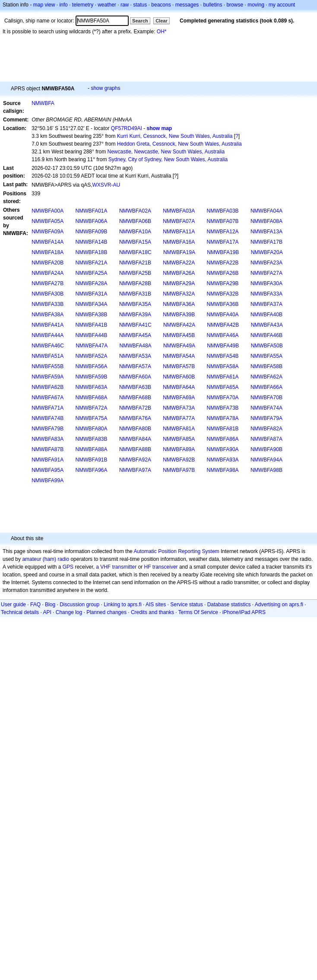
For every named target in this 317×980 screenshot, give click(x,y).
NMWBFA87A (266, 439)
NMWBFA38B (92, 315)
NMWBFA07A (179, 221)
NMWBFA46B (266, 335)
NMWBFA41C (135, 325)
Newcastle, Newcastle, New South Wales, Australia (166, 152)
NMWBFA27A (266, 273)
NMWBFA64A (179, 387)
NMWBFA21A (92, 263)
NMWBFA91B (92, 460)
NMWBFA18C (135, 252)
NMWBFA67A (48, 398)
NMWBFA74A (266, 408)
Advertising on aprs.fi (279, 605)
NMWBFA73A (179, 408)
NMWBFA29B (223, 283)
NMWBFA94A (266, 460)
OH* (162, 32)
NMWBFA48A (136, 346)
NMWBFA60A (135, 377)
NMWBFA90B (266, 449)
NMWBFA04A (266, 211)
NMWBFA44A (48, 335)
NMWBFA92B (179, 460)
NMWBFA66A (266, 387)
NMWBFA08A (266, 221)
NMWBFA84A (135, 439)
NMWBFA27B (48, 283)
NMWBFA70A (223, 398)
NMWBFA (43, 103)
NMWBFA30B (48, 294)
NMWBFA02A (135, 211)
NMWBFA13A (266, 232)
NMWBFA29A (179, 283)
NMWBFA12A (223, 232)
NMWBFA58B (266, 366)
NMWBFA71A (48, 408)
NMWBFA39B (179, 315)
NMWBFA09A (48, 232)
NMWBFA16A (179, 242)
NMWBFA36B (223, 304)
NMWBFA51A (48, 356)
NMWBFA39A (135, 315)
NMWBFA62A (266, 377)
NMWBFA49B (223, 346)
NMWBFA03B (223, 211)
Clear (162, 21)
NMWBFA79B (48, 429)
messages (187, 5)
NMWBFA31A (92, 294)
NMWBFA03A (179, 211)
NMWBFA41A (48, 325)
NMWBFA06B (135, 221)
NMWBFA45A (135, 335)
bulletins (212, 5)
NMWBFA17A (223, 242)
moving (256, 5)
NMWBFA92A (135, 460)
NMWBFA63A (92, 387)
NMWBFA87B (48, 449)
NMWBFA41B (92, 325)
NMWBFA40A (223, 315)
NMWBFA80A (92, 429)
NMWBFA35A (135, 304)
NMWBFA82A (266, 429)
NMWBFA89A (179, 449)
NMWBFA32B (223, 294)
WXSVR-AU (106, 185)
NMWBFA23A (266, 263)
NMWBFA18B (92, 252)
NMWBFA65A (223, 387)
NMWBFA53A (135, 356)
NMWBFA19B (223, 252)
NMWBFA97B (179, 470)
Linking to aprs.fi (122, 605)
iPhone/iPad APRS (244, 612)
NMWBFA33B (48, 304)
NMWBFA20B (48, 263)
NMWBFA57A (135, 366)
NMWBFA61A (223, 377)
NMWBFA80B (135, 429)
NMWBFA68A (92, 398)
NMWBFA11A (179, 232)
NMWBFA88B (135, 449)
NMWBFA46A (223, 335)
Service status (186, 605)
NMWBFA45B (179, 335)
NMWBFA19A (179, 252)
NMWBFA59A (48, 377)
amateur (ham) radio (46, 559)
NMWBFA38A (48, 315)
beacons (161, 5)
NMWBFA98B (266, 470)
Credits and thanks (152, 612)
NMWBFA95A (48, 470)
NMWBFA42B (223, 325)
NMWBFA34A (92, 304)
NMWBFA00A (48, 211)
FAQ (35, 605)
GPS (68, 567)
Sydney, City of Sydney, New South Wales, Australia (168, 159)
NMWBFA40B (266, 315)
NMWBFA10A (135, 232)
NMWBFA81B (223, 429)
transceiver (165, 567)
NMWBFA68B (135, 398)
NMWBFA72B (135, 408)
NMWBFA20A (267, 252)
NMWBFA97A (135, 470)
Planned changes (106, 612)
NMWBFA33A (266, 294)
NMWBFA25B (135, 273)
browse (235, 5)
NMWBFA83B (92, 439)
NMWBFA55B (48, 366)
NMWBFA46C (48, 346)
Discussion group (79, 605)
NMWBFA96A (92, 470)
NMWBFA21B (135, 263)
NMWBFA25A (92, 273)
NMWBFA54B (223, 356)
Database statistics (229, 605)
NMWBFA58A (223, 366)
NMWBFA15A (135, 242)
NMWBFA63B (135, 387)
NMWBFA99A (48, 480)
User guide (13, 605)
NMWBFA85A (179, 439)
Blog (50, 605)
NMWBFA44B (92, 335)
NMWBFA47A (92, 346)
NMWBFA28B (135, 283)
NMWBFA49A (179, 346)
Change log (69, 612)
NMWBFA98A (223, 470)
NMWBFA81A (179, 429)
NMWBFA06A (92, 221)
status (140, 5)
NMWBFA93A (223, 460)
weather (107, 5)
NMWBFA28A (92, 283)
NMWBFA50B (267, 346)
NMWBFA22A (179, 263)
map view (44, 5)
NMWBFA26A (179, 273)
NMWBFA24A (48, 273)
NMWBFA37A (266, 304)
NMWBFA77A (179, 418)
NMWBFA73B (223, 408)
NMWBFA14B (92, 242)
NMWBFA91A (48, 460)
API (47, 612)
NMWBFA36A (179, 304)
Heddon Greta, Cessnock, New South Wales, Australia (179, 144)
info (63, 5)
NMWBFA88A (92, 449)
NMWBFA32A (179, 294)
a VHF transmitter (116, 567)
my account (282, 5)
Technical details (20, 612)
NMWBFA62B (48, 387)
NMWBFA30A (266, 283)
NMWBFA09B (92, 232)
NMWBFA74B (48, 418)
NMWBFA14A (48, 242)
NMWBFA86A (223, 439)
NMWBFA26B (223, 273)
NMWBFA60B (179, 377)
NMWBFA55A (266, 356)
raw (125, 5)
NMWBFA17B (266, 242)
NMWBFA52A (92, 356)
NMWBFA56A (92, 366)
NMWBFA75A (92, 418)
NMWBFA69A (179, 398)
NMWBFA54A (179, 356)
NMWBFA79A (266, 418)
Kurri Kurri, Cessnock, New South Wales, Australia (175, 136)
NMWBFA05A (48, 221)
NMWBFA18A (48, 252)
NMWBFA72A (92, 408)
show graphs (105, 88)
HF (148, 567)
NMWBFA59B (92, 377)
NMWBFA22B (223, 263)
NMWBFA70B (266, 398)
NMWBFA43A (267, 325)
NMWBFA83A (48, 439)
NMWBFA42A (179, 325)
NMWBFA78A (223, 418)
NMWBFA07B (223, 221)
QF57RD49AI (127, 128)
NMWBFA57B (179, 366)
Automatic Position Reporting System (176, 551)
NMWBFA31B (135, 294)
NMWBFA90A (223, 449)
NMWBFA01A (92, 211)
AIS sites (156, 605)
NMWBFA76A (135, 418)
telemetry (83, 5)
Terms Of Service (198, 612)
